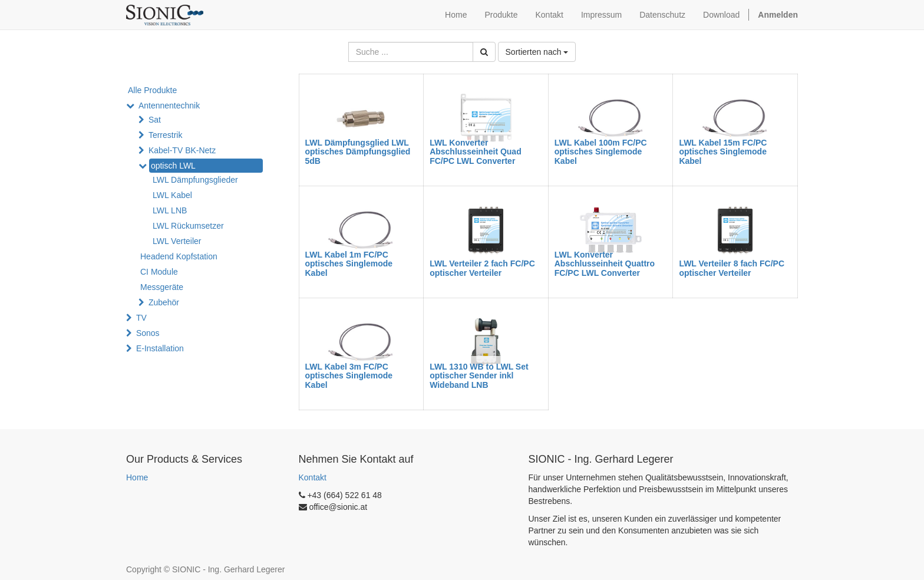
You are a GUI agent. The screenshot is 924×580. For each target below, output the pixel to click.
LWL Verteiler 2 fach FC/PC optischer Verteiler (482, 268)
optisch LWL (173, 166)
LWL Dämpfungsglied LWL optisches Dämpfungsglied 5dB (358, 152)
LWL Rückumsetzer (188, 226)
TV (141, 318)
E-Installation (160, 348)
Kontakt (313, 477)
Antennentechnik (169, 106)
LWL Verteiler (177, 241)
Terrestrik (166, 135)
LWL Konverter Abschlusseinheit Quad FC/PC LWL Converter (476, 152)
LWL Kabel (172, 195)
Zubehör (164, 302)
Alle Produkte (152, 90)
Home (137, 477)
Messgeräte (162, 287)
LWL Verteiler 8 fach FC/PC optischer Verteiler (732, 268)
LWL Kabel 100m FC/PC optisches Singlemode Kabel (601, 152)
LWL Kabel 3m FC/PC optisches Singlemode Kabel (349, 376)
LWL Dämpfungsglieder (195, 180)
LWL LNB (170, 210)
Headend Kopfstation (179, 256)
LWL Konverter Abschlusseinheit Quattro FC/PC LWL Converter (605, 264)
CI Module (159, 272)
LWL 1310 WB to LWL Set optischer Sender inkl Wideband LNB (479, 376)
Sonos (148, 333)
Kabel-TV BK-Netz (182, 150)
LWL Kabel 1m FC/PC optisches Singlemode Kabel (349, 264)
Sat (155, 120)
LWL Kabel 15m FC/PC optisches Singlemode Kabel (723, 152)
